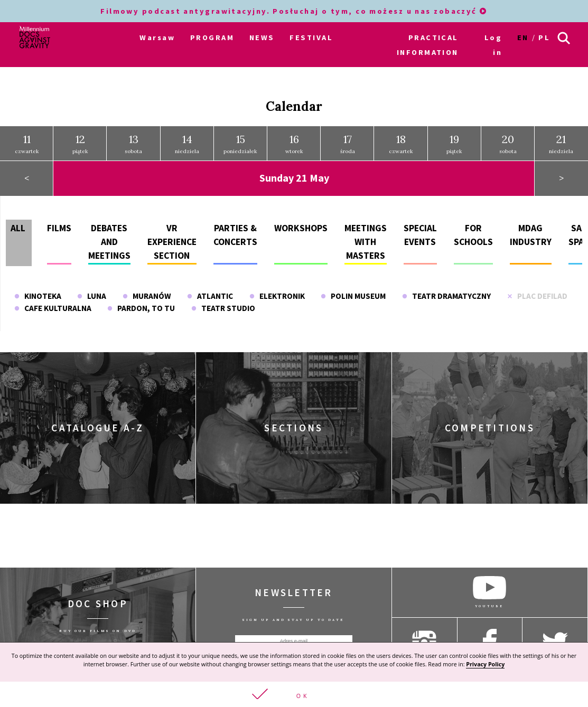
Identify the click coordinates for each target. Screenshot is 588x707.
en (523, 37)
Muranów (147, 294)
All (18, 227)
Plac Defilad (537, 294)
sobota (133, 142)
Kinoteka (38, 294)
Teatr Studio (223, 307)
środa (348, 142)
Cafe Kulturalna (53, 307)
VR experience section (172, 241)
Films (59, 227)
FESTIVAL (311, 37)
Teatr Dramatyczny (446, 294)
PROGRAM (212, 37)
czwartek (27, 142)
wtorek (294, 142)
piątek (80, 142)
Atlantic (210, 294)
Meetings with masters (366, 241)
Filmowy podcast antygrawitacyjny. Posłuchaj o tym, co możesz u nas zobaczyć (294, 11)
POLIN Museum (353, 294)
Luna (92, 294)
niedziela (187, 142)
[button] (294, 694)
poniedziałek (240, 142)
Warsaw (157, 37)
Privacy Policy (485, 664)
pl (544, 37)
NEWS (262, 37)
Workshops (301, 227)
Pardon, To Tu (141, 307)
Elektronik (277, 294)
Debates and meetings (109, 241)
